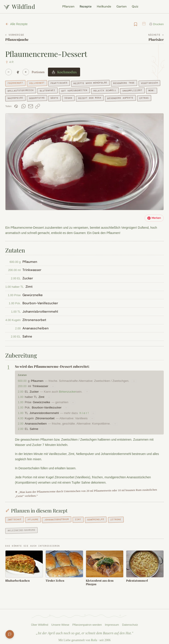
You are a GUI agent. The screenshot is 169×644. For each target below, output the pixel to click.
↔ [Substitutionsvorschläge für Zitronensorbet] (95, 418)
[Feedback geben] (10, 634)
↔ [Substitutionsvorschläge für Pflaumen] (141, 381)
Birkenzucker (69, 392)
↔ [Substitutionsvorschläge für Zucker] (89, 392)
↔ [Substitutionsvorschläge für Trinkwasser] (55, 386)
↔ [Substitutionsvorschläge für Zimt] (49, 397)
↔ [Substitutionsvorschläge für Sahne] (43, 429)
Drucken (156, 24)
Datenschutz (131, 621)
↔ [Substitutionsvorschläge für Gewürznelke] (74, 402)
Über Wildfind (39, 621)
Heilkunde (104, 6)
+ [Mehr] (26, 72)
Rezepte (86, 6)
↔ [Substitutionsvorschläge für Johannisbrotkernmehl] (95, 413)
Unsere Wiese (60, 621)
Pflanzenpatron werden (87, 621)
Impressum (112, 621)
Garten (121, 6)
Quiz (135, 6)
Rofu (92, 637)
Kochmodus (62, 72)
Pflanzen (68, 6)
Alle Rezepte (16, 24)
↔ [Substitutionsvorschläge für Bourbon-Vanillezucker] (67, 408)
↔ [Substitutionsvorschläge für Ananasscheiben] (120, 424)
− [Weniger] (9, 72)
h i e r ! (86, 413)
